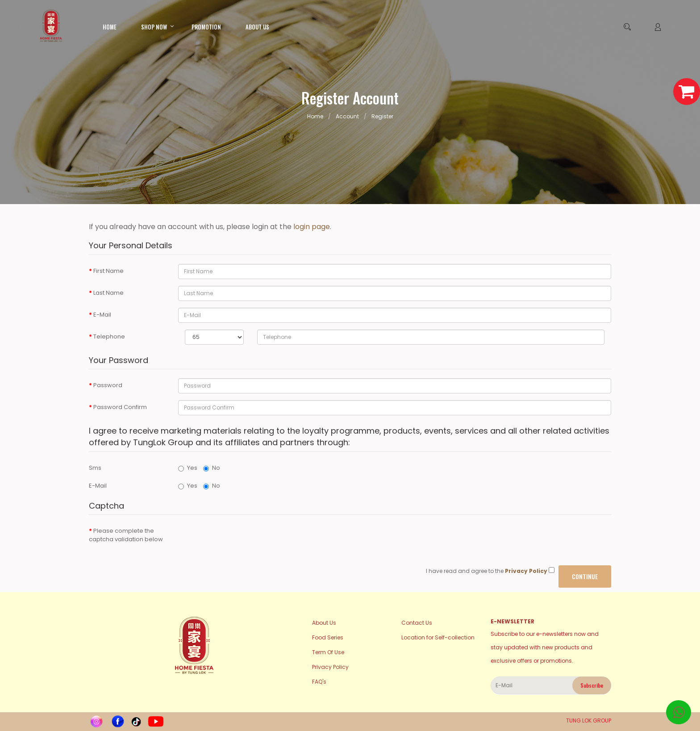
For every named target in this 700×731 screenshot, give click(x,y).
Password (108, 385)
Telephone (109, 336)
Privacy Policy (330, 667)
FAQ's (319, 682)
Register (382, 116)
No (212, 468)
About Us (324, 623)
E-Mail (102, 315)
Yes (188, 468)
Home (315, 116)
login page (312, 227)
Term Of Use (328, 652)
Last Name (108, 293)
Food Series (328, 637)
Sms (95, 468)
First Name (108, 271)
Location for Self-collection (438, 637)
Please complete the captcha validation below (126, 535)
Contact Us (417, 623)
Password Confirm (120, 407)
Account (347, 116)
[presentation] (246, 541)
